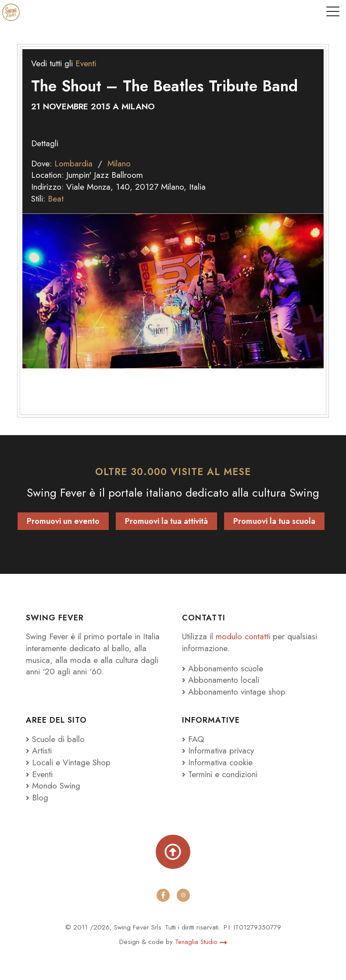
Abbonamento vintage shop (234, 692)
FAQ (193, 739)
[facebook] (163, 895)
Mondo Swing (56, 786)
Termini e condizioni (220, 774)
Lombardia (74, 164)
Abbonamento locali (221, 680)
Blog (37, 798)
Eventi (86, 63)
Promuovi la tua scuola (274, 521)
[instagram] (183, 895)
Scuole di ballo (55, 739)
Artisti (39, 751)
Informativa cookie (218, 762)
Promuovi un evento (63, 521)
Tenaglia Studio (201, 942)
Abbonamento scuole (223, 668)
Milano (119, 164)
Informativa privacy (218, 751)
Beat (56, 199)
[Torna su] (173, 852)
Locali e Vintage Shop (71, 762)
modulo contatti (244, 636)
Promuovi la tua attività (166, 521)
